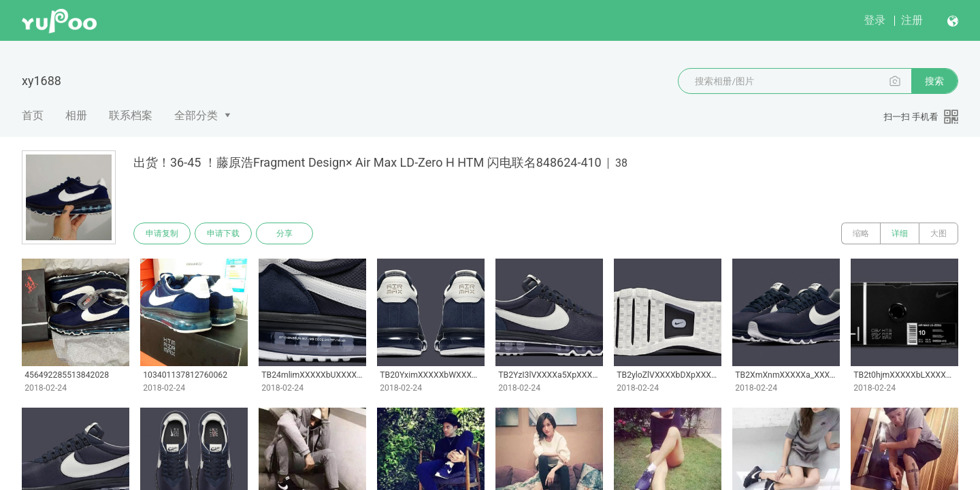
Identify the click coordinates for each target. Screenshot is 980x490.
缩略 (861, 233)
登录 (875, 20)
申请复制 (162, 233)
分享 (284, 233)
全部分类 (196, 115)
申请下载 (223, 233)
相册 (76, 115)
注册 (912, 20)
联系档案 (131, 115)
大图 (938, 233)
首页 (33, 115)
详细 (900, 233)
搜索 (934, 81)
